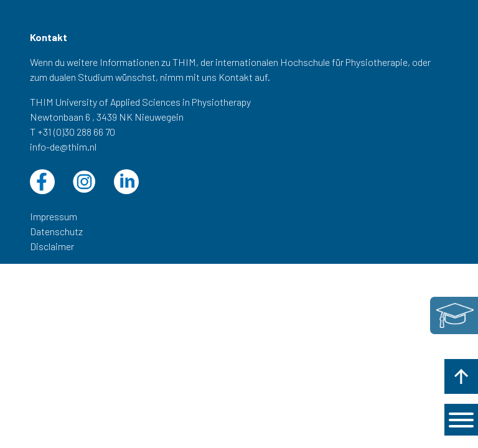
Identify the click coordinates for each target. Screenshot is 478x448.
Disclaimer (52, 246)
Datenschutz (56, 231)
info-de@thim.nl (63, 147)
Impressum (54, 216)
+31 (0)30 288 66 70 (76, 132)
